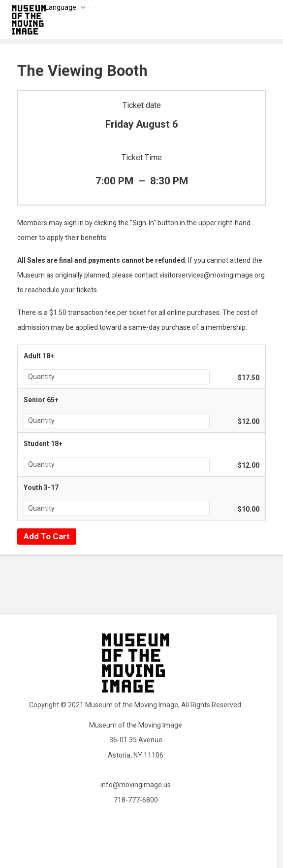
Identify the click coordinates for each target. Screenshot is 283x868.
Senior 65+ (41, 400)
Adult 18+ (39, 356)
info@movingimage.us (136, 785)
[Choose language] (50, 7)
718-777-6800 (136, 800)
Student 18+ (43, 444)
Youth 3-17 (41, 487)
